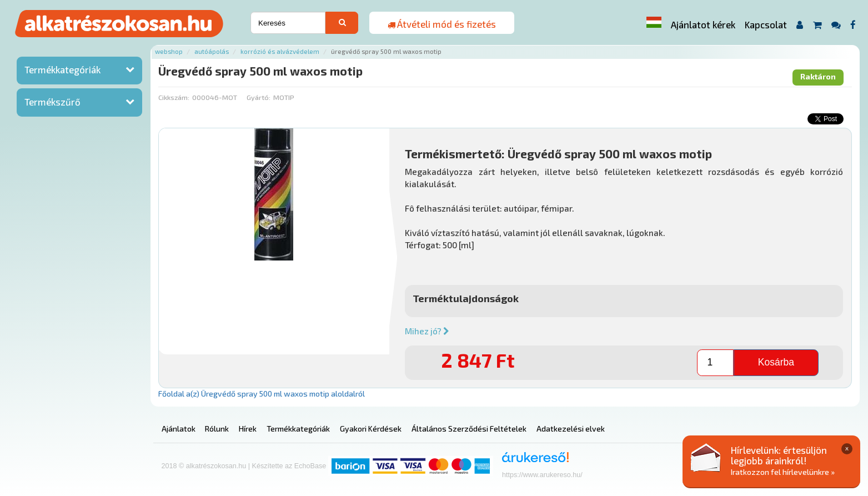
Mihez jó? (427, 331)
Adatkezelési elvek (571, 429)
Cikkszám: (174, 97)
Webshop (169, 51)
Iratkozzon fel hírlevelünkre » (783, 472)
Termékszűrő (52, 102)
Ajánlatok (179, 429)
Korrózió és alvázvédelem (280, 51)
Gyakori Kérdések (371, 429)
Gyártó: (259, 97)
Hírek (248, 429)
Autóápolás (212, 51)
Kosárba (776, 362)
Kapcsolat (766, 24)
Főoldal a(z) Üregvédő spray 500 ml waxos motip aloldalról (262, 394)
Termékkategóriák (62, 69)
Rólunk (217, 429)
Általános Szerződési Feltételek (469, 429)
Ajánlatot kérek (703, 24)
